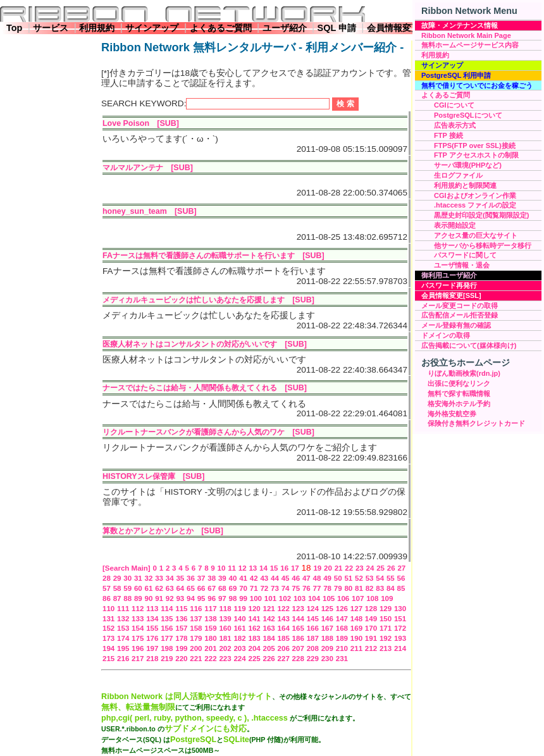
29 (117, 578)
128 (371, 609)
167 (327, 628)
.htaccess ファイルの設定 (475, 205)
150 (386, 619)
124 (313, 609)
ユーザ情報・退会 (462, 265)
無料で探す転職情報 (459, 393)
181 (225, 638)
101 (270, 598)
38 (212, 578)
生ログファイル (458, 175)
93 (180, 598)
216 (123, 659)
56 (401, 578)
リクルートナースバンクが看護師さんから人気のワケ (194, 432)
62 (159, 588)
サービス (51, 28)
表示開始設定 (455, 225)
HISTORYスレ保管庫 (139, 476)
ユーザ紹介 (285, 28)
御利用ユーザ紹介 (449, 275)
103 (300, 598)
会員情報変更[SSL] (451, 295)
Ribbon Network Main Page (466, 35)
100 (256, 598)
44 (275, 578)
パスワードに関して (465, 255)
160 (225, 628)
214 (400, 648)
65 (191, 588)
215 (108, 659)
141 (254, 619)
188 (327, 638)
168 (342, 628)
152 (108, 628)
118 (225, 609)
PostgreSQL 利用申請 (456, 75)
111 (123, 609)
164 (284, 628)
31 (138, 578)
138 (210, 619)
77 (317, 588)
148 (356, 619)
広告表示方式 (455, 125)
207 (298, 648)
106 (343, 598)
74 (286, 588)
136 (181, 619)
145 (313, 619)
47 (306, 578)
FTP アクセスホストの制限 (476, 155)
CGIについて (454, 105)
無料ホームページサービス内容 (470, 45)
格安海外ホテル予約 (459, 404)
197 (152, 648)
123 (298, 609)
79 (338, 588)
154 (138, 628)
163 (269, 628)
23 (360, 568)
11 (232, 568)
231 (342, 659)
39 (222, 578)
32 (149, 578)
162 (254, 628)
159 (210, 628)
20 (328, 568)
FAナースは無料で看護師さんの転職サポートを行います (199, 256)
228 (298, 659)
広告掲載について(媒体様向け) (469, 345)
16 (284, 568)
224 (239, 659)
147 (342, 619)
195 (123, 648)
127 (356, 609)
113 (152, 609)
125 (327, 609)
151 (400, 619)
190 (356, 638)
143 (284, 619)
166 (313, 628)
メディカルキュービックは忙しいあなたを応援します (194, 300)
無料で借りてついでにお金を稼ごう (477, 85)
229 (313, 659)
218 (152, 659)
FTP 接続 (448, 135)
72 (264, 588)
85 (401, 588)
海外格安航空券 (452, 414)
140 (239, 619)
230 (327, 659)
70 (243, 588)
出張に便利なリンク (459, 383)
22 (349, 568)
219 (167, 659)
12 (243, 568)
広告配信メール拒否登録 (460, 315)
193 (400, 638)
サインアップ (152, 28)
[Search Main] (127, 568)
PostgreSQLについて (468, 115)
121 (269, 609)
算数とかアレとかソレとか (148, 531)
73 (275, 588)
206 (284, 648)
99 (243, 598)
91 (159, 598)
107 (358, 598)
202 (225, 648)
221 (196, 659)
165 (298, 628)
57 (107, 588)
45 (286, 578)
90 (149, 598)
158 (196, 628)
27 (401, 568)
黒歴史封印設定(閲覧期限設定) (481, 215)
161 (239, 628)
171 (386, 628)
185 (284, 638)
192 (386, 638)
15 (274, 568)
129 (386, 609)
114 (167, 609)
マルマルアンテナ (133, 168)
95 (201, 598)
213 (386, 648)
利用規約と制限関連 (465, 185)
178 (181, 638)
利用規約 (97, 28)
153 (123, 628)
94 (191, 598)
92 (170, 598)
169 (356, 628)
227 (284, 659)
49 (327, 578)
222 (210, 659)
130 (400, 609)
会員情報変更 (393, 28)
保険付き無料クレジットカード (476, 423)
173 (108, 638)
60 (138, 588)
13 (253, 568)
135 (167, 619)
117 (210, 609)
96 (212, 598)
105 (329, 598)
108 (372, 598)
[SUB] (168, 123)
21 (339, 568)
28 (107, 578)
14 (263, 568)
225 (254, 659)
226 (269, 659)
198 (167, 648)
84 (391, 588)
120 (254, 609)
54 (380, 578)
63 (170, 588)
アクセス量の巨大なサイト (476, 235)
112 (138, 609)
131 (108, 619)
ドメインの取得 (446, 335)
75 (296, 588)
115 (181, 609)
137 (196, 619)
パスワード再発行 (449, 285)
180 (210, 638)
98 (233, 598)
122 (284, 609)
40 (233, 578)
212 (371, 648)
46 (296, 578)
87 (117, 598)
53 (370, 578)
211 (356, 648)
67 (212, 588)
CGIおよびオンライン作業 (475, 195)
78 (327, 588)
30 (127, 578)
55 (391, 578)
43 (264, 578)
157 (181, 628)
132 (123, 619)
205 (269, 648)
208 (313, 648)
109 (387, 598)
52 (359, 578)
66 (201, 588)
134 (152, 619)
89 (138, 598)
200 (196, 648)
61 (149, 588)
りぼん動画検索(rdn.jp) (464, 373)
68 (222, 588)
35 (180, 578)
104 (314, 598)
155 (152, 628)
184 (269, 638)
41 (243, 578)
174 (123, 638)
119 (239, 609)
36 (191, 578)
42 (254, 578)
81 (359, 588)
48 (317, 578)
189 (342, 638)
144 (298, 619)
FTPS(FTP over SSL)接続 (475, 146)
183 (254, 638)
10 (222, 568)
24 (370, 568)
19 (317, 568)
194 (108, 648)
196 (138, 648)
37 (201, 578)
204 (254, 648)
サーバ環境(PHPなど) (468, 165)
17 (295, 568)
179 (196, 638)
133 (138, 619)
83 (380, 588)
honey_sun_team (135, 211)
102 (285, 598)
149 (371, 619)
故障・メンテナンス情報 (460, 25)
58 (117, 588)
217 (138, 659)
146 (327, 619)
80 (348, 588)
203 (239, 648)
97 (222, 598)
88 (127, 598)
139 (225, 619)
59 (127, 588)
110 (108, 609)
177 (167, 638)
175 (138, 638)
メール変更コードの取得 (460, 306)
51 (348, 578)
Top (14, 28)
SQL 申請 (337, 28)
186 (298, 638)
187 (313, 638)
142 (269, 619)
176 (152, 638)
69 (233, 588)
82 (370, 588)
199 (181, 648)
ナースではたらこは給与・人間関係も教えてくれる (190, 388)
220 (181, 659)
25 (380, 568)
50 (338, 578)
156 (167, 628)
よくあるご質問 (221, 28)
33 (159, 578)
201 (210, 648)
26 (391, 568)
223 (225, 659)
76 (306, 588)
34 (170, 578)
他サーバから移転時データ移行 (483, 245)
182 (239, 638)
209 (327, 648)
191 (371, 638)
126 (342, 609)
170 (371, 628)
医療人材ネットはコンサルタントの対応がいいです (190, 344)
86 (107, 598)
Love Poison (126, 123)
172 (400, 628)
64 (180, 588)
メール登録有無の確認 (456, 325)
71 (254, 588)
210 (342, 648)
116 (196, 609)
